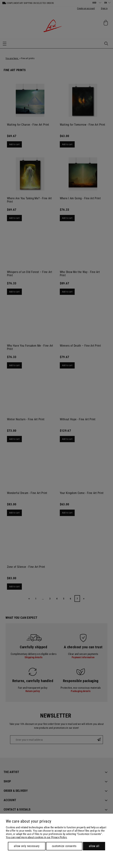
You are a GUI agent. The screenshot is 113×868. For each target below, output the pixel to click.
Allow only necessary (27, 846)
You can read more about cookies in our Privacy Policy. (37, 837)
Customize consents (64, 846)
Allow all (94, 846)
